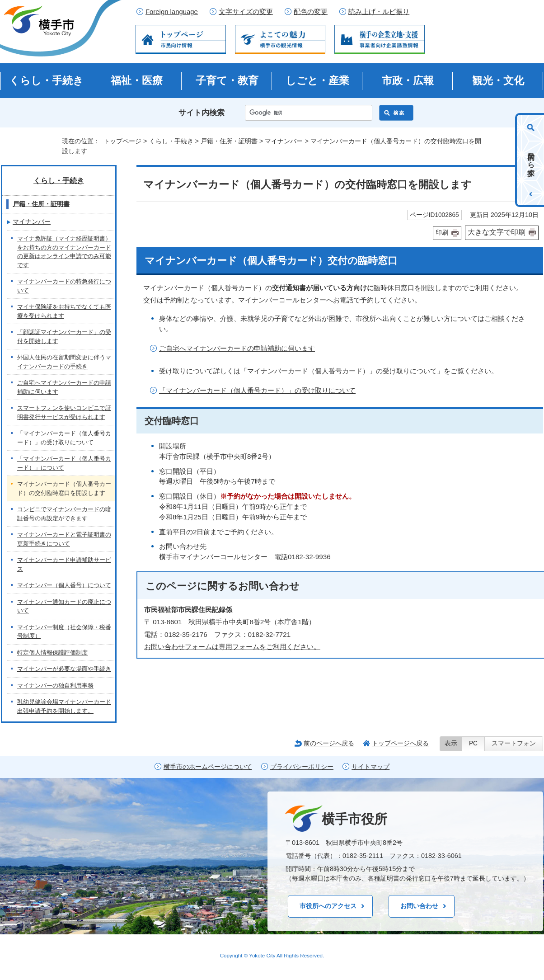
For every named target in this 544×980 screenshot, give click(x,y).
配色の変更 (311, 12)
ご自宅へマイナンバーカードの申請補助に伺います (237, 348)
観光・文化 (498, 80)
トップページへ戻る (400, 743)
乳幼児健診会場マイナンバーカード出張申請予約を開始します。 (64, 706)
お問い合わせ (419, 906)
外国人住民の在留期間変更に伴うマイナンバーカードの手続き (64, 362)
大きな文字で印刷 (497, 232)
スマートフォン (514, 743)
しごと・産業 (317, 80)
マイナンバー (284, 141)
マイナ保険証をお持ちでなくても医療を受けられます (64, 311)
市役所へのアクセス (328, 906)
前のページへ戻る (329, 743)
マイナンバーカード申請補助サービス (64, 564)
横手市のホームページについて (208, 767)
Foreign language (172, 12)
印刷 (442, 233)
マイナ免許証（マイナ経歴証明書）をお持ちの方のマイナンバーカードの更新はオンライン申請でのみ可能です (64, 252)
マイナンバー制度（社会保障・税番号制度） (64, 632)
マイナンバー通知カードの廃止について (64, 606)
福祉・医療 (137, 80)
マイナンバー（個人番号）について (64, 585)
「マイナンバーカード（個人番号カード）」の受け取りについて (257, 390)
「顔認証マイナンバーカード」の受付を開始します (64, 337)
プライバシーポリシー (302, 767)
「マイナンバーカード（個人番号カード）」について (64, 463)
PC (473, 743)
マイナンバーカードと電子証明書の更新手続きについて (64, 539)
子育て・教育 (227, 80)
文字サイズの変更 (246, 12)
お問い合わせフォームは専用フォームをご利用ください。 (232, 647)
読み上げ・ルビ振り (379, 12)
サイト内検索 (202, 113)
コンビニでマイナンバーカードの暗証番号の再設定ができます (64, 514)
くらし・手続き (46, 80)
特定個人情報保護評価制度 (52, 653)
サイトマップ (370, 767)
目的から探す (531, 160)
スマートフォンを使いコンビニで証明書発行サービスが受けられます (64, 412)
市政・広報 (408, 80)
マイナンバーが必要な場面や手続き (64, 669)
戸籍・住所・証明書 (229, 141)
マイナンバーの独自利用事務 (55, 686)
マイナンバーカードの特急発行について (64, 286)
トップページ (122, 141)
